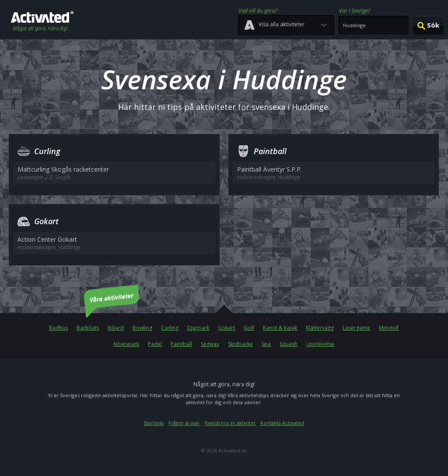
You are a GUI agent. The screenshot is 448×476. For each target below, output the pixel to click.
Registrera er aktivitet (230, 423)
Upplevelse (320, 344)
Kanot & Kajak (280, 328)
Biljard (116, 328)
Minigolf (389, 328)
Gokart (226, 328)
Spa (266, 344)
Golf (249, 328)
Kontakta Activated (282, 423)
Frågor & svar (184, 423)
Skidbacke (240, 344)
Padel (155, 344)
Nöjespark (126, 344)
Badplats (88, 328)
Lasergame (356, 328)
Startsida (154, 423)
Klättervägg (320, 328)
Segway (210, 344)
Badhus (58, 328)
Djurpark (198, 328)
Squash (289, 344)
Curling (170, 328)
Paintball (181, 344)
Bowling (142, 328)
